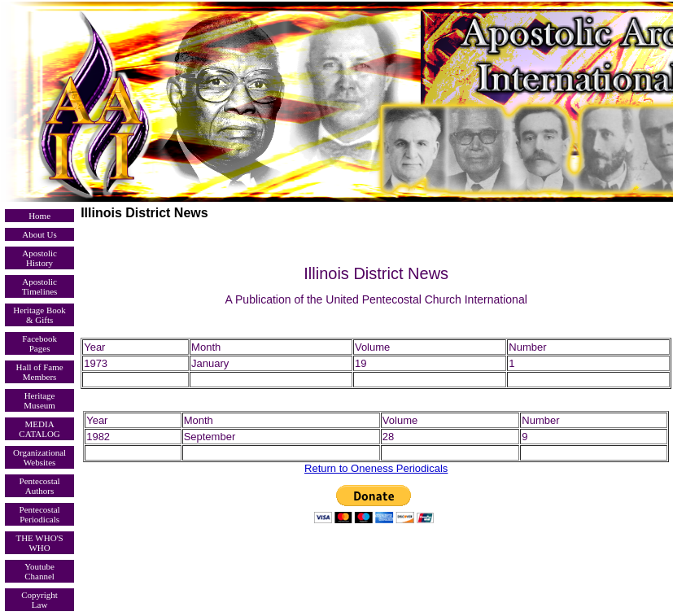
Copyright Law (39, 600)
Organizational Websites (39, 457)
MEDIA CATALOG (39, 429)
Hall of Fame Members (40, 372)
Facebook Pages (39, 343)
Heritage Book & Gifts (39, 315)
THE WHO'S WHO (39, 543)
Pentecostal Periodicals (40, 514)
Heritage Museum (39, 400)
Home (39, 216)
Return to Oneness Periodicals (376, 468)
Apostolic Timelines (40, 286)
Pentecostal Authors (40, 486)
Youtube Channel (39, 571)
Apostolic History (39, 258)
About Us (39, 234)
